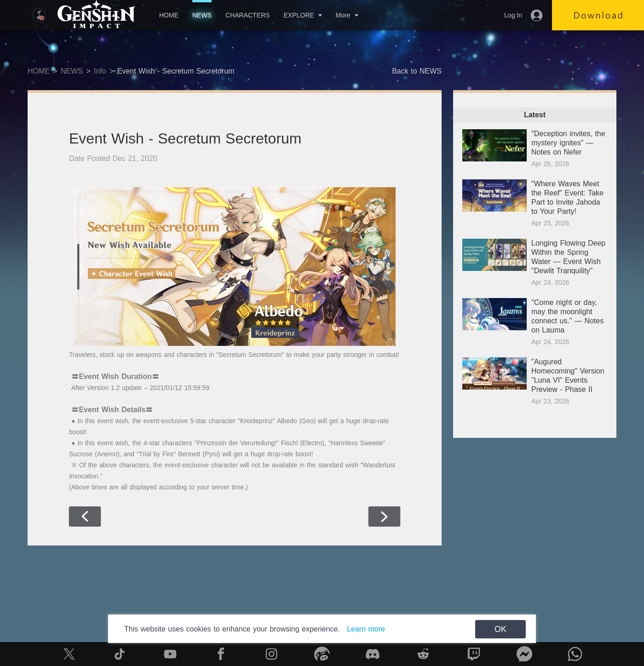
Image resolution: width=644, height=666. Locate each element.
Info (100, 71)
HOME (169, 15)
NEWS (202, 15)
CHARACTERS (247, 15)
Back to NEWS (417, 71)
